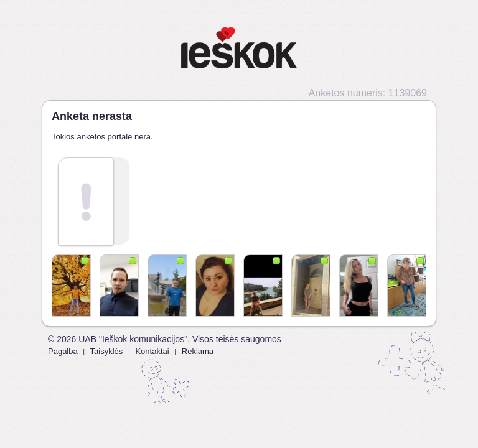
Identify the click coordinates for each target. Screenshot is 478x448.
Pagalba (63, 351)
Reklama (198, 351)
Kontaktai (152, 351)
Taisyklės (107, 351)
